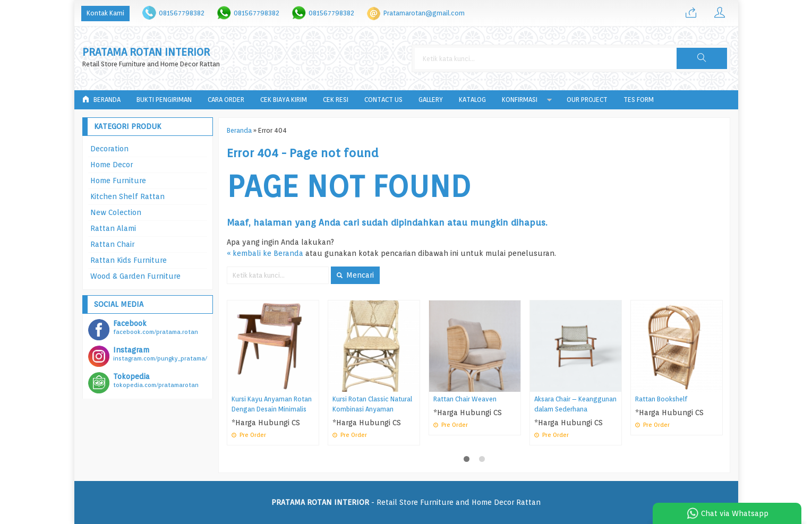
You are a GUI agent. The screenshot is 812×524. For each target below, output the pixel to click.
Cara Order (226, 100)
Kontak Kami (105, 13)
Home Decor (112, 165)
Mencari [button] (355, 275)
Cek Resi (336, 100)
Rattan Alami (113, 228)
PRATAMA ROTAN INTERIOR (146, 52)
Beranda (101, 100)
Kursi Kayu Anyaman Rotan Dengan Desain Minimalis (272, 404)
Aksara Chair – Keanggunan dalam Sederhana (575, 404)
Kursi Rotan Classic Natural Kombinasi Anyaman (372, 404)
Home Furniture (118, 181)
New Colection (116, 212)
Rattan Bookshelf (661, 399)
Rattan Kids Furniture (129, 260)
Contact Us (383, 100)
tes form (639, 100)
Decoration (109, 149)
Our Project (587, 100)
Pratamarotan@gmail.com (424, 13)
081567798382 (182, 13)
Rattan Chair (112, 244)
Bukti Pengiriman (164, 100)
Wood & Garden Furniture (135, 276)
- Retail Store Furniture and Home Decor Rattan (406, 502)
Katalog (472, 100)
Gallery (431, 100)
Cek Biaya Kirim (284, 100)
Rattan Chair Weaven (465, 399)
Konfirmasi (520, 100)
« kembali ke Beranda (265, 253)
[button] (702, 58)
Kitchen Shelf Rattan (127, 196)
